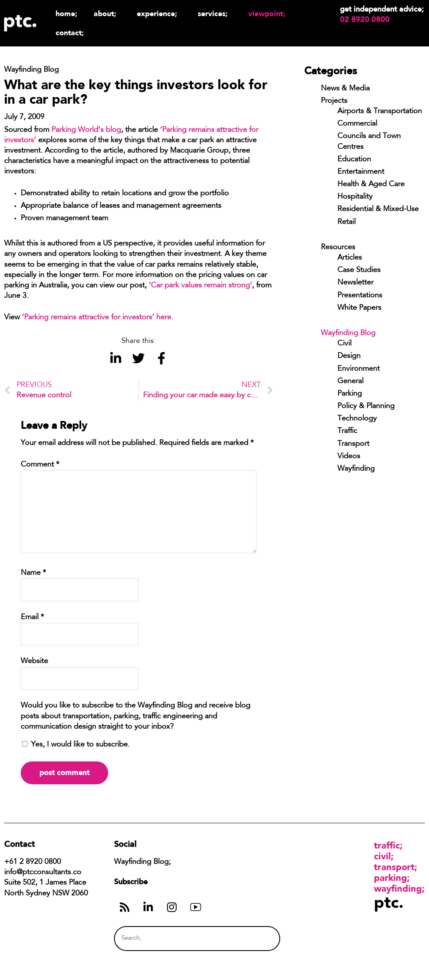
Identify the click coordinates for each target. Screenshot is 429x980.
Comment (40, 465)
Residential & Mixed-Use (378, 209)
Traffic (347, 431)
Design (349, 356)
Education (354, 160)
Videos (349, 457)
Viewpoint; (269, 13)
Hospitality (355, 197)
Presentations (360, 296)
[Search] (258, 938)
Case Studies (359, 270)
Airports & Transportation (380, 112)
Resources (338, 248)
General (350, 382)
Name (33, 573)
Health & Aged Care (371, 185)
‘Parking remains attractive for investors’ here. (99, 318)
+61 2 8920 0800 (33, 862)
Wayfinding (356, 469)
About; (107, 13)
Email (32, 618)
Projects (334, 101)
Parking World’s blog (86, 130)
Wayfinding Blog (348, 333)
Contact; (70, 33)
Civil (344, 344)
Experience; (159, 13)
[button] (116, 359)
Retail (347, 222)
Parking (350, 394)
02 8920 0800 (365, 19)
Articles (350, 258)
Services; (215, 13)
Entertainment (361, 172)
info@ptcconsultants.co (43, 873)
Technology (357, 419)
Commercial (357, 124)
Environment (359, 369)
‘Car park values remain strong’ (200, 286)
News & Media (345, 89)
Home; (66, 13)
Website (34, 661)
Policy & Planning (366, 406)
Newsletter (355, 283)
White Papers (359, 308)
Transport (353, 444)
